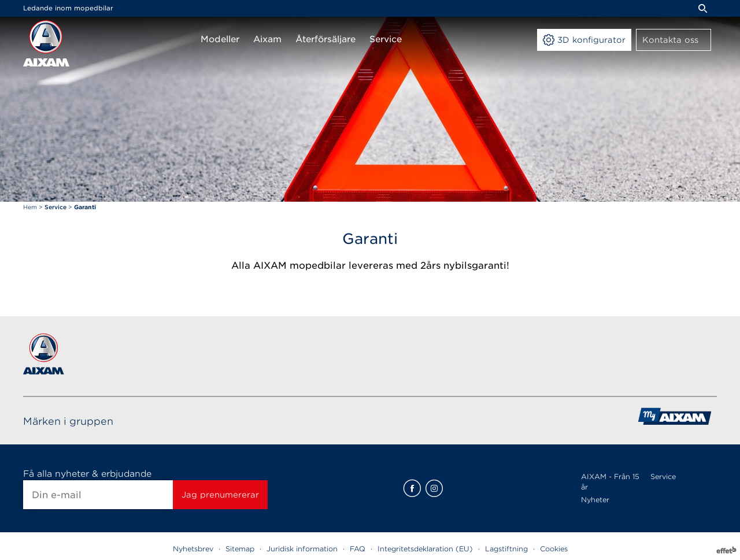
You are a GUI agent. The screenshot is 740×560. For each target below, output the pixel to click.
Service (663, 476)
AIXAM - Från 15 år (610, 482)
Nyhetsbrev (193, 549)
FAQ (358, 549)
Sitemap (240, 549)
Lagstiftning (506, 549)
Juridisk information (302, 549)
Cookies (554, 549)
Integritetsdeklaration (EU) (425, 549)
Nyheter (595, 500)
